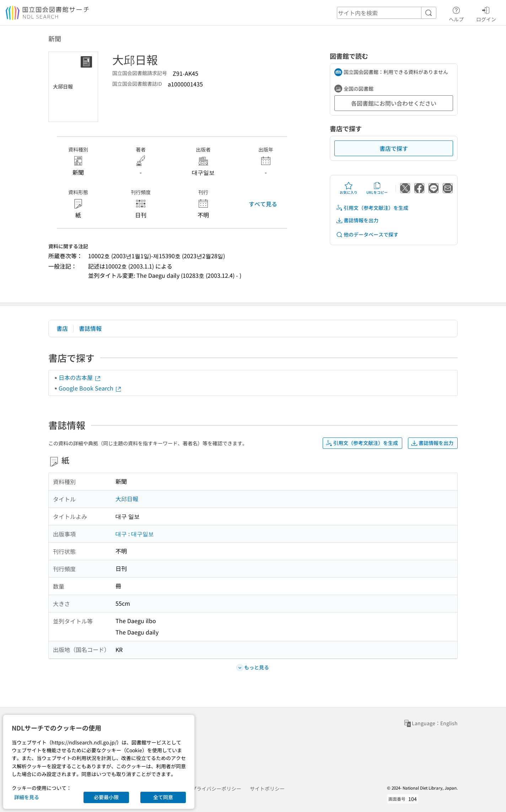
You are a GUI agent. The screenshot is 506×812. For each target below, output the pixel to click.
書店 (62, 328)
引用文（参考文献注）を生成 (372, 208)
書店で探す (394, 148)
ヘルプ (456, 13)
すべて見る (263, 204)
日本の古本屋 (80, 377)
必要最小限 (106, 797)
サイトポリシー (267, 789)
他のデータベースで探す (367, 235)
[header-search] (387, 13)
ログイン (486, 13)
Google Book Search (90, 388)
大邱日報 (127, 499)
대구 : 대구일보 (135, 534)
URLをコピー (377, 188)
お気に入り (349, 188)
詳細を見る (27, 797)
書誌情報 (90, 328)
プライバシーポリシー (216, 789)
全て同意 (163, 797)
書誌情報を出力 (357, 220)
